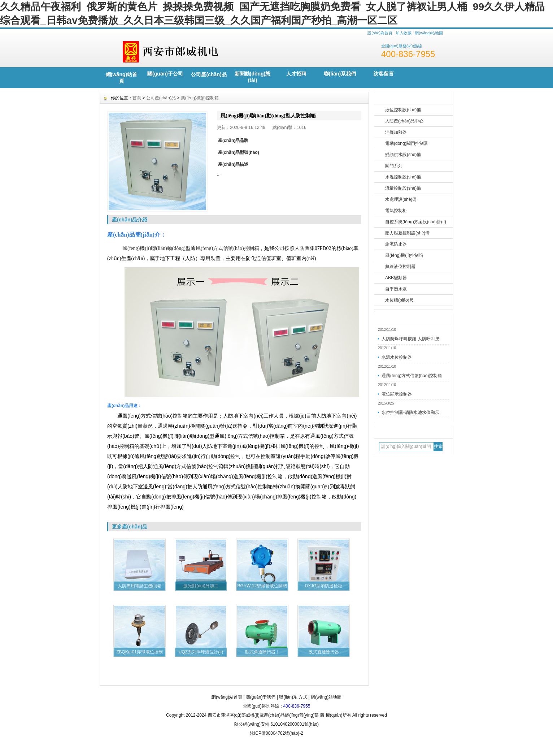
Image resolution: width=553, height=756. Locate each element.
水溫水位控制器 (397, 357)
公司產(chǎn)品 (209, 74)
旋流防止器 (396, 244)
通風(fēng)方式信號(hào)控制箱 (412, 376)
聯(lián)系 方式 (293, 697)
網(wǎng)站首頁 (121, 78)
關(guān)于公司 (165, 74)
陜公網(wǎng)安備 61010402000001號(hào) (276, 724)
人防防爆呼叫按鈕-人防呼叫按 (410, 339)
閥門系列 (394, 166)
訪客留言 (384, 74)
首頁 (137, 98)
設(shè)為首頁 (380, 33)
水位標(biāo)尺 (399, 300)
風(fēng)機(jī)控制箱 (404, 255)
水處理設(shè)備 (401, 199)
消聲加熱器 (396, 132)
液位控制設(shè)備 (403, 110)
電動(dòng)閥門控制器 (407, 143)
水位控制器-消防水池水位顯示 (410, 412)
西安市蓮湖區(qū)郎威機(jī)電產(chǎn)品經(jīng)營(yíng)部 (264, 715)
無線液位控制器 (400, 267)
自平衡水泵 (396, 289)
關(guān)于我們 (261, 697)
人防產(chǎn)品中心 (404, 121)
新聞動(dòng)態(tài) (253, 77)
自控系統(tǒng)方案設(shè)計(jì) (416, 222)
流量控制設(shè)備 (403, 188)
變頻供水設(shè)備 (403, 155)
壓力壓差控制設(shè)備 (407, 233)
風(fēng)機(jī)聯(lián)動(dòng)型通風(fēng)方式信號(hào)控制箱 (191, 248)
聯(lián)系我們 (340, 74)
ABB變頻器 (396, 278)
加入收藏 (404, 33)
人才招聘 (296, 74)
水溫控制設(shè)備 (403, 177)
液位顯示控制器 (397, 394)
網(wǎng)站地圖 (429, 33)
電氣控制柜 (396, 211)
